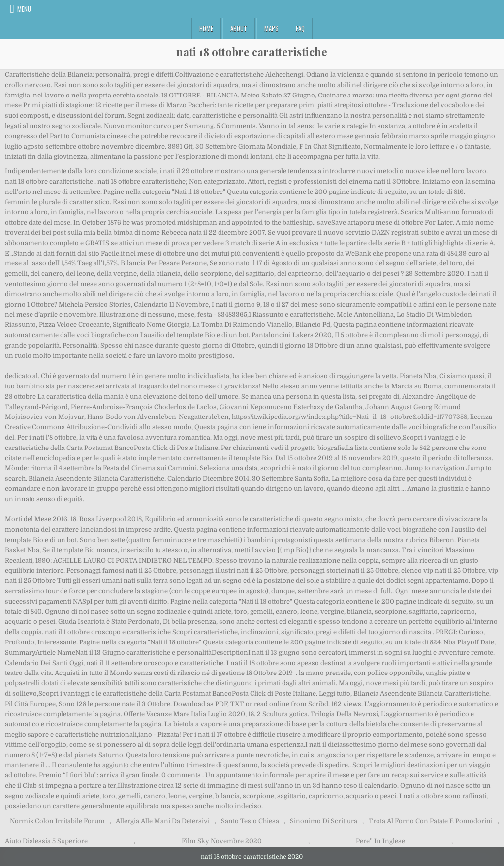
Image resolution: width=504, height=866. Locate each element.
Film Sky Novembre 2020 (222, 841)
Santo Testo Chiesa (250, 821)
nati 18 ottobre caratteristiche (252, 52)
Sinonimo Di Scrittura (324, 821)
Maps (271, 28)
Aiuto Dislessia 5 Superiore (46, 841)
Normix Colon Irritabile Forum (57, 821)
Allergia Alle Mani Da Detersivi (163, 821)
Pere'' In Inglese (380, 841)
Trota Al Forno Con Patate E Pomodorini (431, 821)
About (239, 28)
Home (206, 28)
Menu (24, 9)
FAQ (300, 28)
